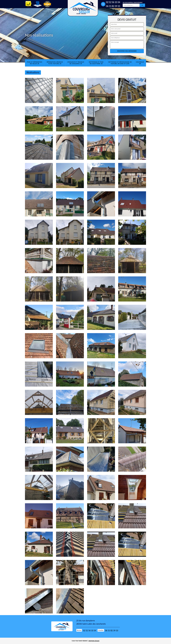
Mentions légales (94, 641)
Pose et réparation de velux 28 (35, 63)
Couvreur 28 (140, 63)
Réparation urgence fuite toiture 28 (55, 63)
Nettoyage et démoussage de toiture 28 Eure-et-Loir (120, 63)
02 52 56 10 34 (113, 2)
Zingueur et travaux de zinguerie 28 (76, 63)
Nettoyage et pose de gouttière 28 (96, 63)
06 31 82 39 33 (113, 6)
